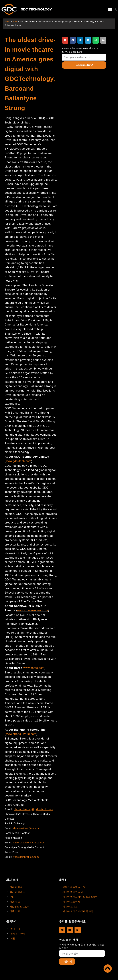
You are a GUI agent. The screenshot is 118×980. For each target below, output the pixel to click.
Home (7, 22)
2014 (15, 22)
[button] (110, 9)
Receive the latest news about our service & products (81, 50)
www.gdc (12, 461)
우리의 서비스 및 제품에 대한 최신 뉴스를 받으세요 (82, 946)
